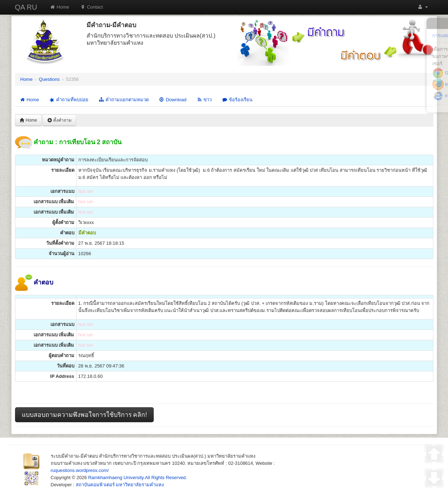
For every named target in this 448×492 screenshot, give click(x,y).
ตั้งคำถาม (59, 120)
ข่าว (204, 100)
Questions (49, 79)
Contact (91, 7)
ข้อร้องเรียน (237, 100)
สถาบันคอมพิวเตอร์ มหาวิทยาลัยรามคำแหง (120, 485)
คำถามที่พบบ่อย (68, 100)
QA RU (26, 7)
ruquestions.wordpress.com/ (80, 470)
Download (173, 100)
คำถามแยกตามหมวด (124, 100)
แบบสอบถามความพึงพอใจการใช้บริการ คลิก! (85, 415)
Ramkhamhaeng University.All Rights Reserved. (137, 478)
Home (60, 7)
